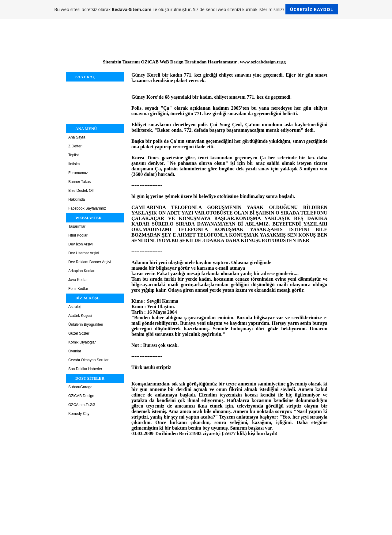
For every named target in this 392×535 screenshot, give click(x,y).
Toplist (73, 155)
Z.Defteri (75, 146)
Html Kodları (78, 235)
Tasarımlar (77, 226)
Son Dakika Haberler (85, 369)
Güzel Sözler (79, 333)
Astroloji (75, 307)
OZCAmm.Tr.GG (82, 405)
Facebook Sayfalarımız (87, 208)
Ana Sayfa (77, 137)
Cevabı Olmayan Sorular (88, 360)
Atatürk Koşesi (80, 316)
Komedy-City (79, 414)
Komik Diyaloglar (82, 342)
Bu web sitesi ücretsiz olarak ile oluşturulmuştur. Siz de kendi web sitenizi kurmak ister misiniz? (196, 9)
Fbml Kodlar (78, 289)
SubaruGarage (80, 387)
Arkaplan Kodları (82, 271)
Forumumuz (78, 173)
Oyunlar (75, 351)
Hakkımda (77, 199)
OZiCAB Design (81, 396)
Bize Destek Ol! (81, 191)
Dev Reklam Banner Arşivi (90, 262)
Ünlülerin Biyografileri (86, 324)
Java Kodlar (78, 280)
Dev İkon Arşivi (80, 244)
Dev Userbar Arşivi (83, 253)
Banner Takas (79, 182)
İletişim (74, 164)
